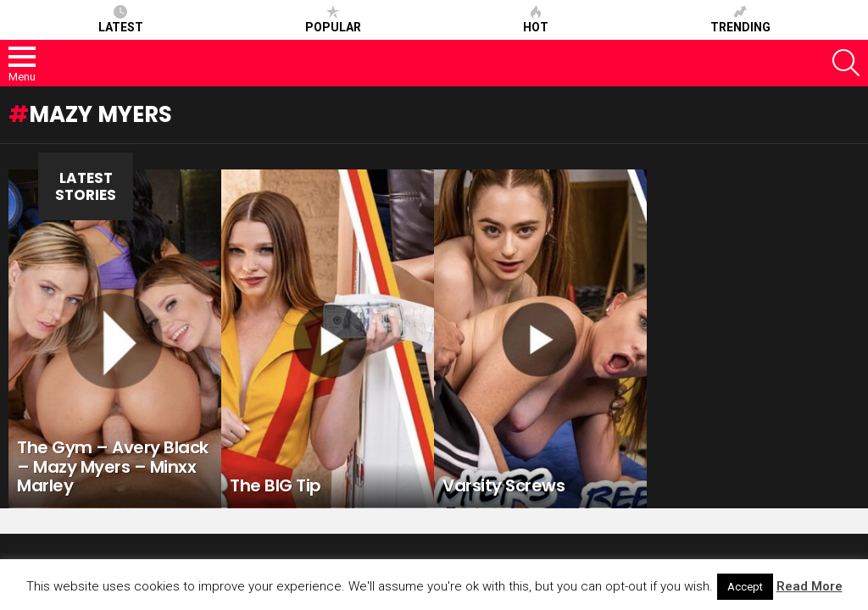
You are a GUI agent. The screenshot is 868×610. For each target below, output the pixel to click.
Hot (536, 19)
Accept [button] (745, 587)
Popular (333, 19)
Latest (121, 19)
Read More (810, 586)
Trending (740, 19)
